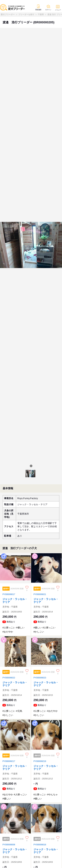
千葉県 (41, 14)
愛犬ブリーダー (8, 14)
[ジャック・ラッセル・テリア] (15, 594)
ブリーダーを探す (26, 14)
